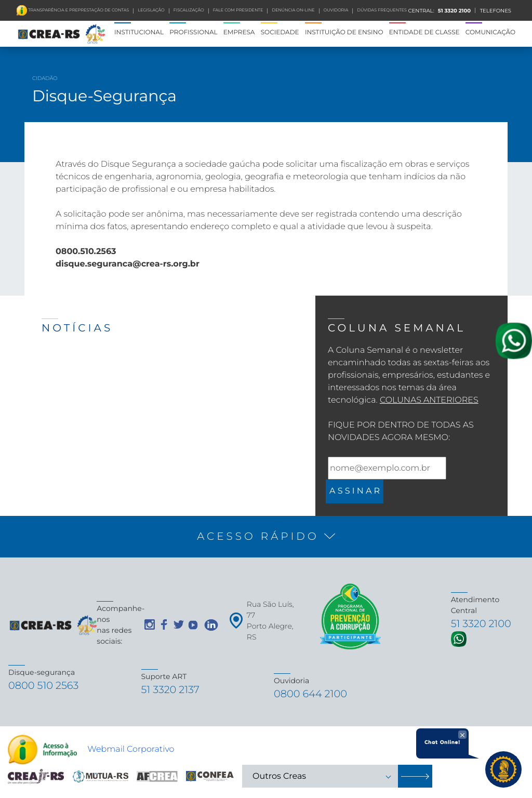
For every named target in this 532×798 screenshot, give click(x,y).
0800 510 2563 (48, 687)
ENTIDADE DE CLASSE (424, 32)
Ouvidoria (336, 10)
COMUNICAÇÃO (490, 32)
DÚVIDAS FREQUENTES (382, 10)
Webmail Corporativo (131, 752)
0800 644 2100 (315, 695)
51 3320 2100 (454, 11)
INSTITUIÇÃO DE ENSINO (344, 32)
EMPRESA (239, 32)
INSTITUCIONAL (139, 32)
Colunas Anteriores (429, 400)
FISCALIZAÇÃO (189, 10)
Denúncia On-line (293, 10)
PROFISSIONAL (193, 32)
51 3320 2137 (174, 691)
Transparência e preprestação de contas (78, 10)
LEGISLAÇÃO (151, 10)
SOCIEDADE (280, 32)
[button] (266, 537)
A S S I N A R (355, 491)
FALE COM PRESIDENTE (238, 10)
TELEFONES (495, 11)
